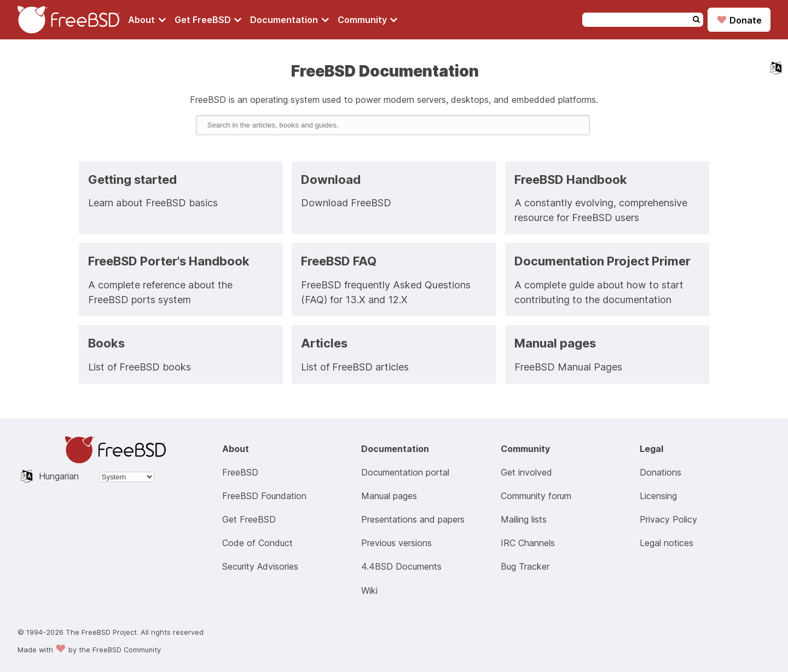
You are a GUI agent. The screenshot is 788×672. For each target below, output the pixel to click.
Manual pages (389, 496)
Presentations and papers (413, 519)
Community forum (536, 496)
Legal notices (667, 543)
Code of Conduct (257, 543)
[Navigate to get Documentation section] (289, 20)
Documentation (289, 20)
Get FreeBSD (208, 20)
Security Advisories (260, 566)
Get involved (526, 472)
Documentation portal (405, 472)
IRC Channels (528, 543)
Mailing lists (524, 519)
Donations (660, 472)
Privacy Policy (668, 519)
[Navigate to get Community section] (368, 20)
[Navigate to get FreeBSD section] (208, 20)
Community (368, 20)
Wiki (369, 590)
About (147, 20)
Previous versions (396, 543)
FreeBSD (240, 472)
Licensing (658, 496)
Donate (739, 20)
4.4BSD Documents (401, 566)
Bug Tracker (525, 566)
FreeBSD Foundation (264, 496)
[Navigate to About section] (147, 20)
